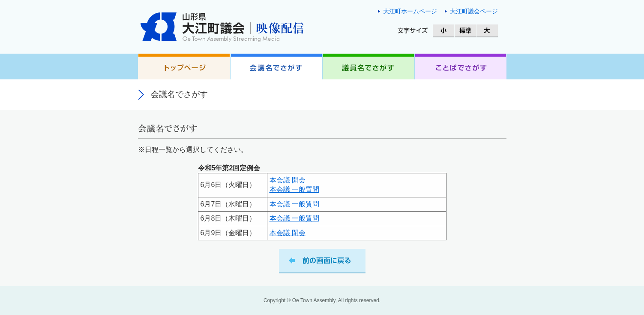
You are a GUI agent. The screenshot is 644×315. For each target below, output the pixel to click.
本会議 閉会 (288, 233)
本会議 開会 (288, 180)
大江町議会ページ (474, 11)
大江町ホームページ (410, 11)
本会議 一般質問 (294, 189)
